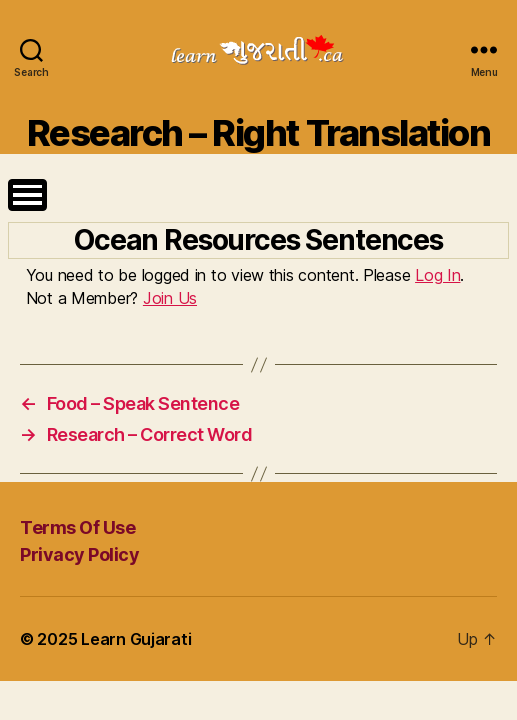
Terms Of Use (77, 527)
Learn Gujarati (136, 639)
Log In (437, 275)
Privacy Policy (79, 554)
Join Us (170, 298)
